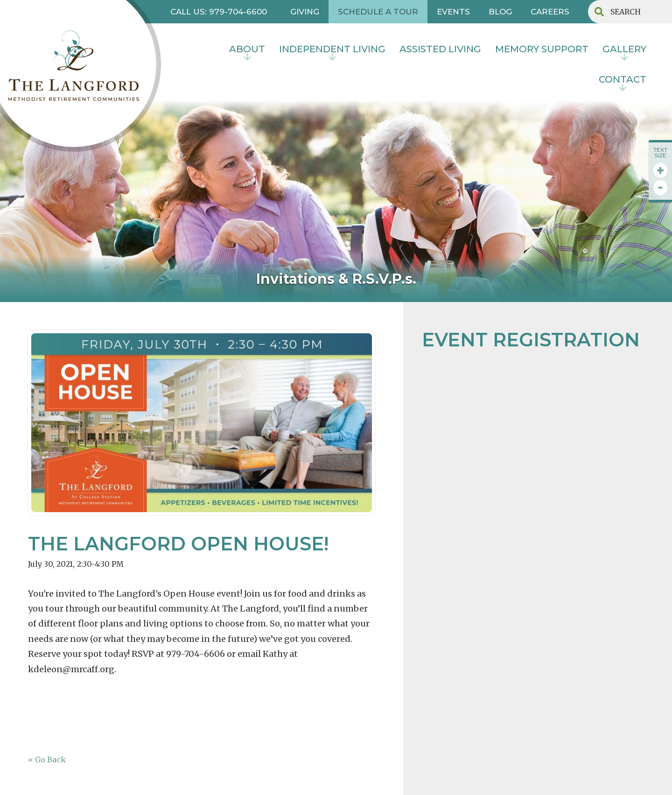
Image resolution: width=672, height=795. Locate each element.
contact (623, 79)
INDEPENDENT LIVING (332, 49)
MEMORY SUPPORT (542, 49)
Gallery (624, 49)
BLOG (500, 12)
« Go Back (47, 760)
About (247, 49)
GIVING (305, 12)
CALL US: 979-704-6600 (219, 12)
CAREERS (550, 12)
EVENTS (453, 12)
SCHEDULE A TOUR (378, 12)
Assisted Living (440, 49)
